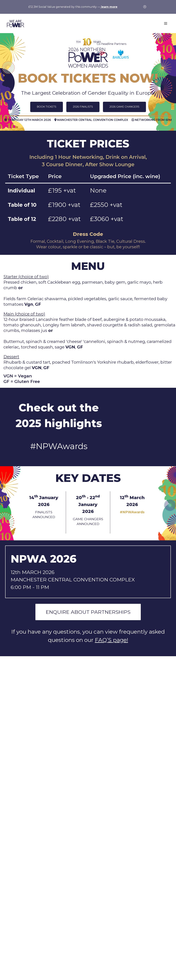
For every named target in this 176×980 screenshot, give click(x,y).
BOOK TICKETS (47, 107)
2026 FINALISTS (83, 107)
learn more (109, 7)
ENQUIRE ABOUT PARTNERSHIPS (88, 612)
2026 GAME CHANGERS (124, 107)
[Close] (146, 8)
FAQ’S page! (111, 640)
